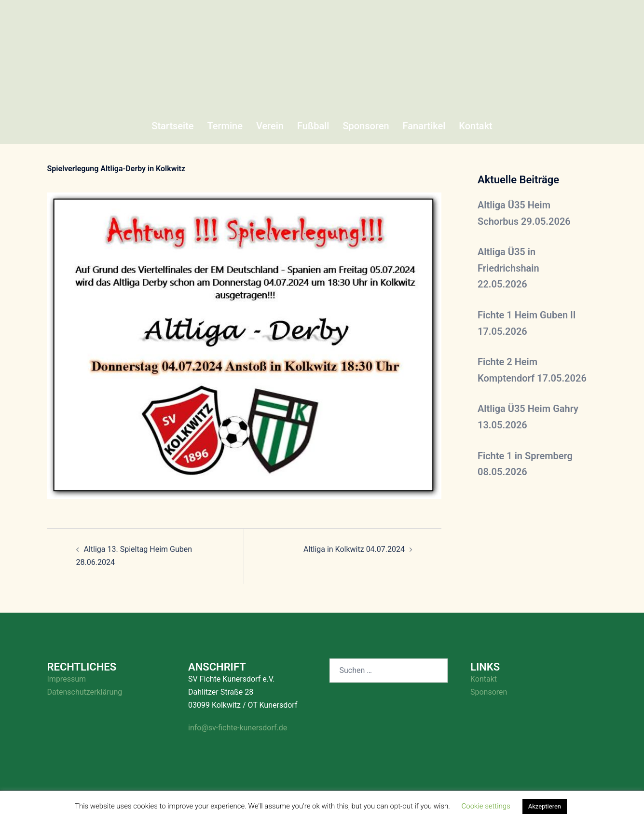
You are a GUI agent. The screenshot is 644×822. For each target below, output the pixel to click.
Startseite (172, 126)
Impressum (67, 679)
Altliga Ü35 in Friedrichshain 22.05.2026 (508, 268)
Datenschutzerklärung (85, 692)
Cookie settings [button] (486, 806)
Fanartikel (424, 126)
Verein (270, 126)
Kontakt (475, 126)
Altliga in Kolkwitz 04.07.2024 (354, 549)
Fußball (313, 126)
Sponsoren (366, 126)
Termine (225, 126)
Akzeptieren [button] (545, 806)
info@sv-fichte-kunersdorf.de (238, 728)
